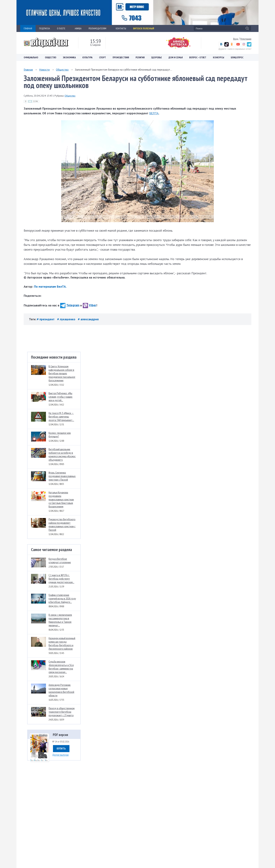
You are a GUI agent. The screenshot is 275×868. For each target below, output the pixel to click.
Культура (87, 57)
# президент (46, 319)
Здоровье (157, 57)
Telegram (70, 305)
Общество (51, 57)
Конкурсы (219, 57)
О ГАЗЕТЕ (62, 28)
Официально (31, 57)
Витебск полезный (144, 28)
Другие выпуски (60, 755)
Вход (236, 39)
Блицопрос (237, 57)
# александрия (88, 319)
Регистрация (246, 39)
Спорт (103, 57)
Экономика (69, 57)
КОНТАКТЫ (121, 28)
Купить (61, 748)
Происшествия (121, 57)
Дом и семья (176, 57)
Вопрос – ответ (198, 57)
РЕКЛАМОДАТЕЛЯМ (99, 28)
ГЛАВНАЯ (28, 28)
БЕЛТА (154, 113)
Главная (28, 70)
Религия (140, 57)
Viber (90, 305)
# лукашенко (67, 319)
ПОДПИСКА (45, 28)
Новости (44, 70)
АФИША (78, 28)
